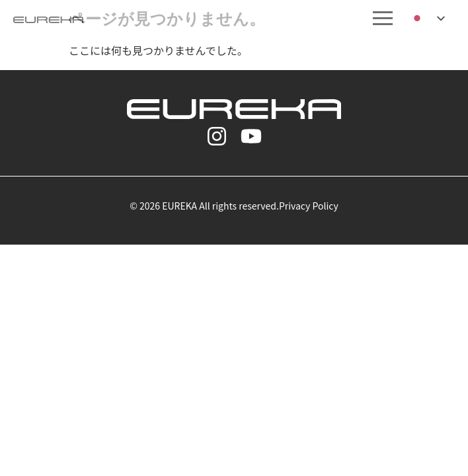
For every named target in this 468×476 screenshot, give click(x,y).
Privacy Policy (309, 206)
